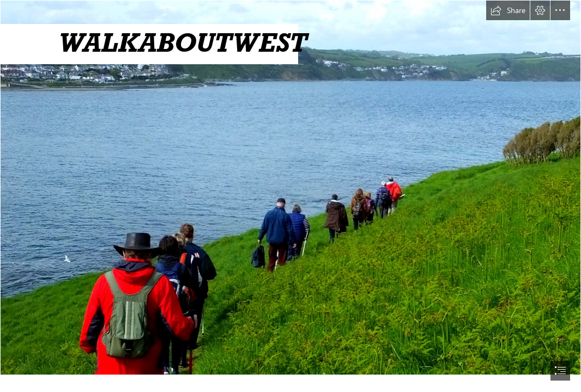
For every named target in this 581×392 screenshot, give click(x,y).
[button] (508, 10)
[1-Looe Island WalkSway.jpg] (290, 188)
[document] (290, 196)
